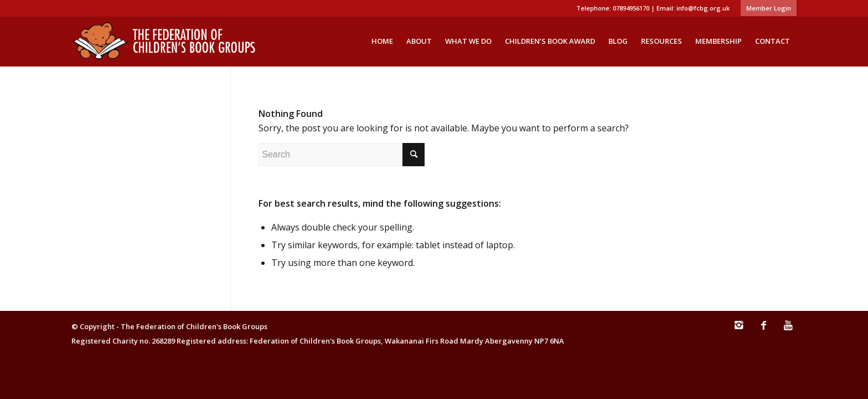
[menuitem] (766, 8)
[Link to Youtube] (788, 330)
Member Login (769, 8)
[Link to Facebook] (763, 330)
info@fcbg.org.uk (703, 8)
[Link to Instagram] (738, 330)
